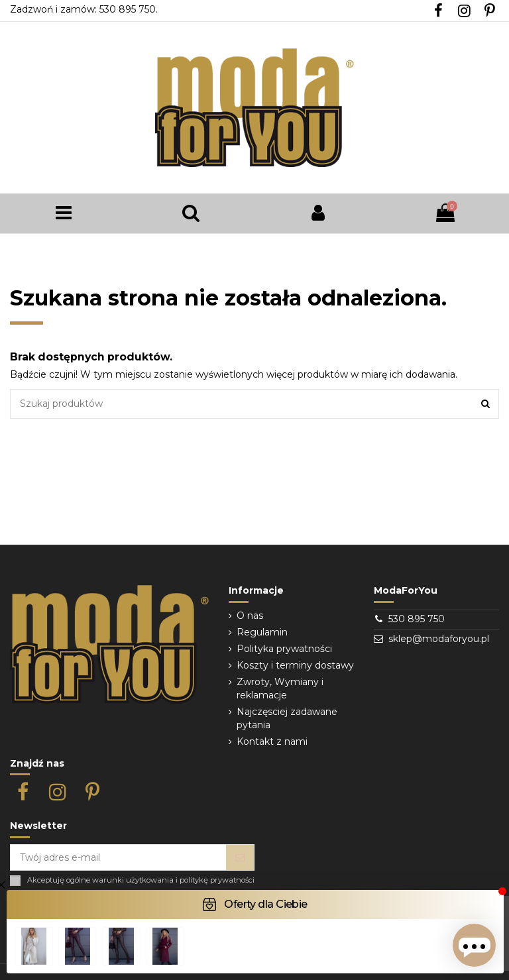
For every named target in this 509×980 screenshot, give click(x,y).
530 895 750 (417, 619)
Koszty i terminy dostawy (295, 665)
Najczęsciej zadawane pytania (287, 718)
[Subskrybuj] (240, 857)
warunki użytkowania (133, 880)
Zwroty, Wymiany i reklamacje (280, 688)
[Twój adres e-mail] (118, 857)
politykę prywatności (217, 880)
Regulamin (262, 632)
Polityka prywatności (284, 649)
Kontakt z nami (272, 741)
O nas (250, 616)
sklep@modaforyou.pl (439, 639)
